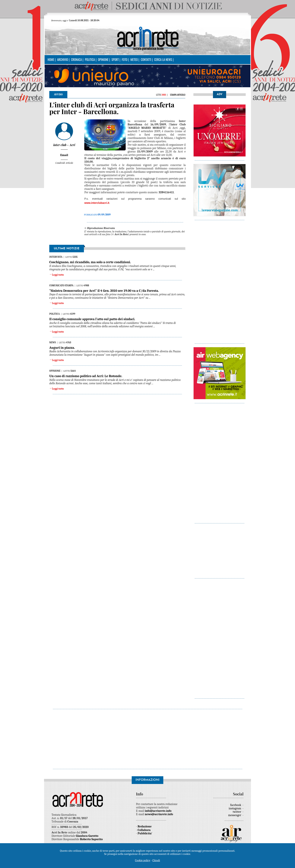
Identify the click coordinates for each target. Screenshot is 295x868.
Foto (125, 60)
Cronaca (76, 60)
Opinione (103, 60)
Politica (90, 60)
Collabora (144, 830)
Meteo (134, 60)
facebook (236, 805)
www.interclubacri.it (97, 203)
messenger (235, 815)
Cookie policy (143, 860)
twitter (237, 812)
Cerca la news (163, 60)
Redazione (145, 826)
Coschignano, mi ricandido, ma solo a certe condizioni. (90, 262)
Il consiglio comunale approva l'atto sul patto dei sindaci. (92, 319)
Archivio (63, 60)
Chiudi (156, 860)
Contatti (146, 60)
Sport (115, 60)
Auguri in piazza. (62, 348)
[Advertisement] (220, 280)
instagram (235, 808)
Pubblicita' (145, 833)
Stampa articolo (178, 95)
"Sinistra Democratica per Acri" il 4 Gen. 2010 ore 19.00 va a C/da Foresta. (104, 291)
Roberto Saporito (91, 839)
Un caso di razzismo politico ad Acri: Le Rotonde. (86, 376)
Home (51, 60)
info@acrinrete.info (158, 811)
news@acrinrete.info (159, 814)
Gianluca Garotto (87, 836)
